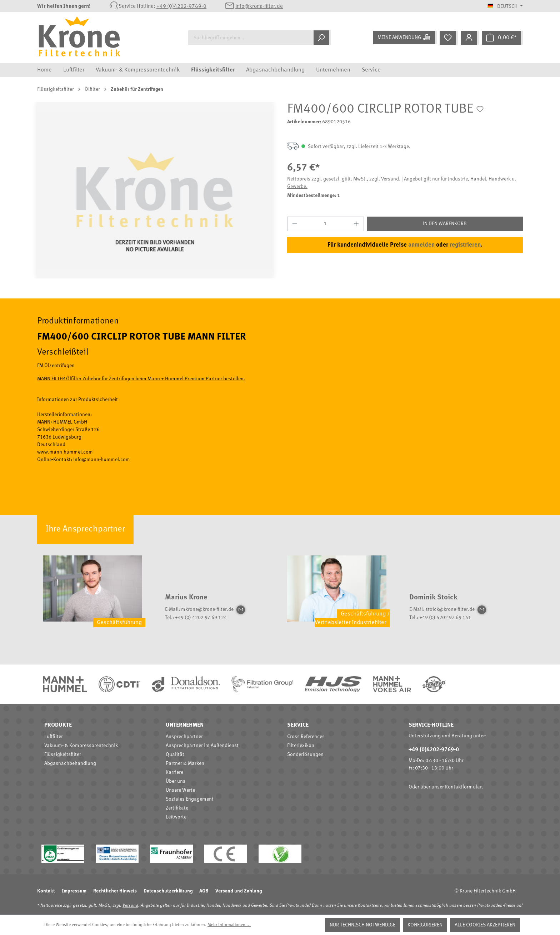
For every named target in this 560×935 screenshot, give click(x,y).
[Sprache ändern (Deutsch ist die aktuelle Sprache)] (505, 6)
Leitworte (176, 817)
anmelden (421, 245)
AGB (204, 891)
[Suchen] (322, 38)
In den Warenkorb (445, 224)
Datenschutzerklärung (168, 891)
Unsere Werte (180, 790)
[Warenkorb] (502, 38)
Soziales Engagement (190, 799)
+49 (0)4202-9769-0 (181, 7)
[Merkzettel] (449, 38)
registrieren (465, 245)
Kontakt (46, 891)
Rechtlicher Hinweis (115, 891)
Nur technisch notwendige (362, 925)
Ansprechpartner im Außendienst (202, 746)
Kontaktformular (463, 787)
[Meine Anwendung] (405, 38)
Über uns (176, 781)
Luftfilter (54, 737)
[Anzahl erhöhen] (356, 224)
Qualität (175, 755)
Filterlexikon (301, 746)
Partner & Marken (185, 763)
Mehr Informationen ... (229, 925)
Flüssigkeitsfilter (63, 755)
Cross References (306, 737)
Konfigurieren (425, 925)
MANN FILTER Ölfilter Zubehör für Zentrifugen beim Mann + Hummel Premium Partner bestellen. (141, 379)
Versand (130, 906)
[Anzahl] (326, 224)
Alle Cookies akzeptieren (485, 925)
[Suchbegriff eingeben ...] (251, 38)
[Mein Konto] (470, 38)
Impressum (74, 891)
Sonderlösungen (305, 755)
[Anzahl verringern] (295, 224)
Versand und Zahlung (239, 891)
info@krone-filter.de (259, 7)
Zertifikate (177, 808)
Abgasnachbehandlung (70, 763)
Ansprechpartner (184, 737)
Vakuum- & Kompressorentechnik (81, 746)
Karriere (174, 772)
